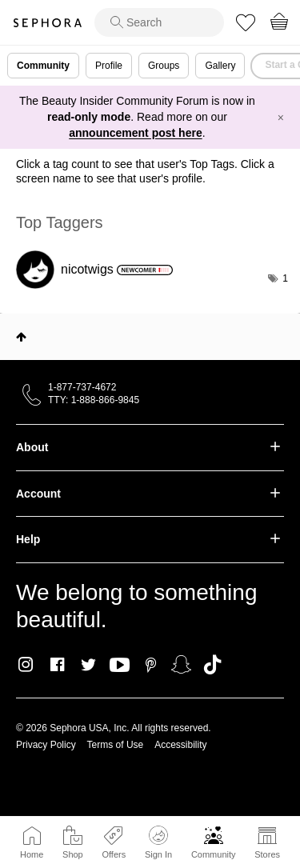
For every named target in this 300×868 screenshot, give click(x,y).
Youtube (120, 666)
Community (214, 854)
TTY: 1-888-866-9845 (94, 400)
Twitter (88, 665)
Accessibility (180, 745)
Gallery (220, 66)
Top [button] (21, 337)
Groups (164, 66)
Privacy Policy (46, 745)
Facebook (57, 665)
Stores (267, 854)
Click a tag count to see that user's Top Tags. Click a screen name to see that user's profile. (145, 171)
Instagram (26, 665)
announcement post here (135, 133)
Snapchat (181, 665)
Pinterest (151, 665)
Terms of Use (116, 745)
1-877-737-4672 (82, 387)
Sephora (47, 23)
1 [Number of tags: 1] (285, 278)
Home (32, 854)
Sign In (158, 842)
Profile (109, 66)
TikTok (212, 665)
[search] (159, 22)
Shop (73, 854)
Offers (114, 854)
